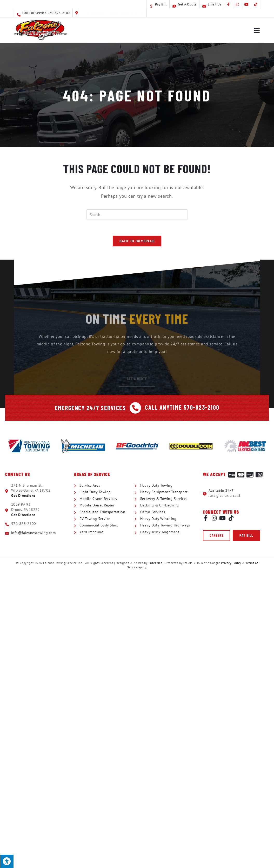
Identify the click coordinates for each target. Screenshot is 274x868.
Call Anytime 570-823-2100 (182, 407)
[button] (216, 535)
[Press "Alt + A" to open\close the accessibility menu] (7, 861)
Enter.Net (155, 562)
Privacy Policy (231, 562)
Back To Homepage (137, 241)
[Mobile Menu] (257, 30)
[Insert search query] (137, 215)
